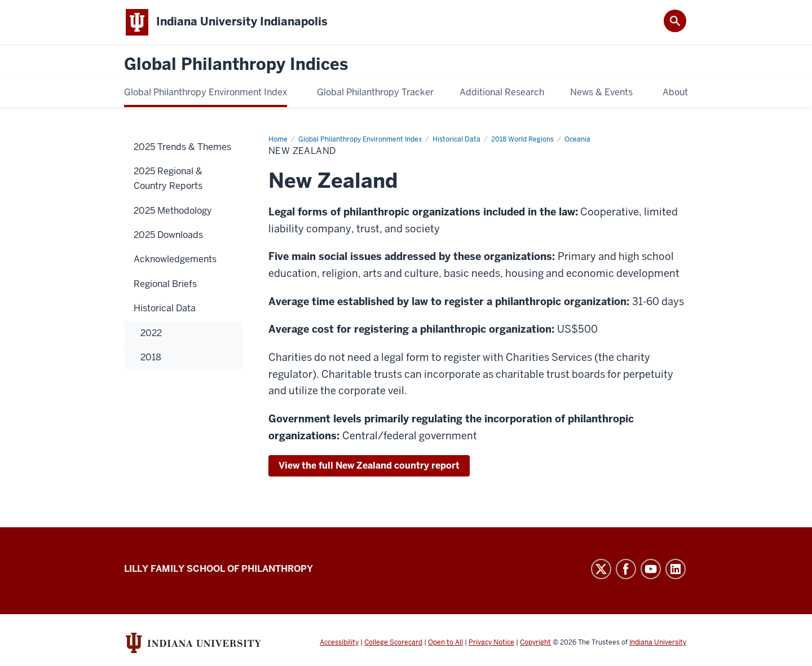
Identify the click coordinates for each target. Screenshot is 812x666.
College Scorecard (393, 642)
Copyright (535, 642)
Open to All (445, 642)
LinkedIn (676, 569)
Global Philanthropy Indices (236, 65)
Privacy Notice (491, 642)
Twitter (601, 569)
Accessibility (339, 642)
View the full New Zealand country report (369, 466)
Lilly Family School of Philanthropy (219, 569)
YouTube (651, 569)
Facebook (626, 569)
